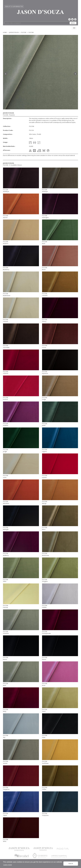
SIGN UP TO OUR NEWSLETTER (14, 6)
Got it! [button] (71, 864)
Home (5, 32)
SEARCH (73, 23)
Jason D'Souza (14, 32)
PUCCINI (24, 32)
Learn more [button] (8, 865)
